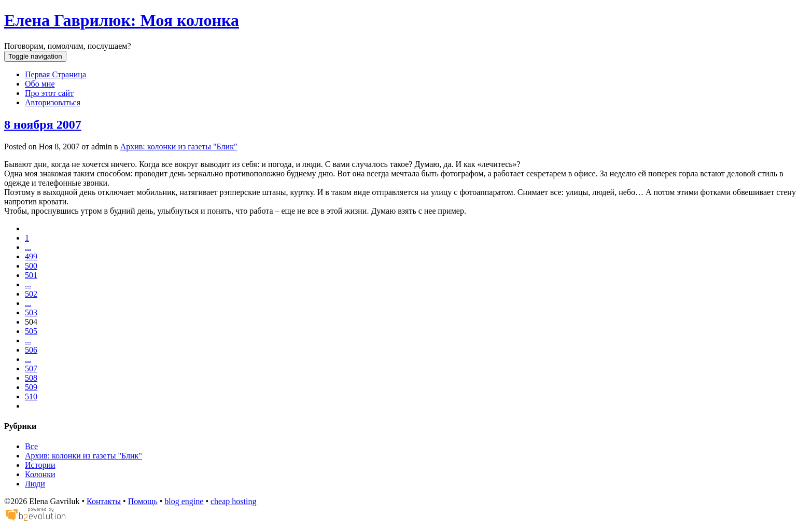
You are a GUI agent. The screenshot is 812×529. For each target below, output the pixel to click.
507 (31, 368)
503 (31, 312)
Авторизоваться (53, 102)
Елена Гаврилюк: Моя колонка (122, 20)
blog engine (184, 501)
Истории (40, 465)
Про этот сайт (49, 93)
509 (31, 387)
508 (31, 378)
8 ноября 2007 (43, 124)
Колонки (40, 474)
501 (31, 275)
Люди (35, 484)
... (28, 247)
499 (31, 256)
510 (31, 396)
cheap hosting (233, 501)
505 (31, 331)
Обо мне (40, 84)
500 (31, 266)
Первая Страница (55, 74)
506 (31, 350)
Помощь (143, 501)
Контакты (104, 501)
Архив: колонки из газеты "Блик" (179, 147)
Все (31, 446)
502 (31, 294)
